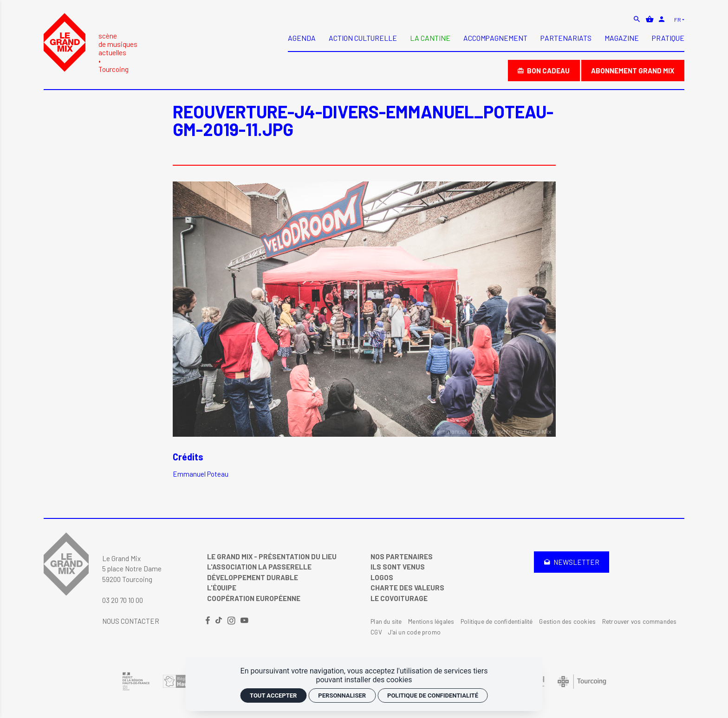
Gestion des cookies (567, 621)
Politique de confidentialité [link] (433, 695)
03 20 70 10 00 (123, 600)
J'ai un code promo (414, 632)
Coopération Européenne (254, 598)
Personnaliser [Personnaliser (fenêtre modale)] (342, 695)
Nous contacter (131, 621)
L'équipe (222, 588)
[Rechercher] (638, 19)
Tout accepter (273, 695)
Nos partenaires (402, 556)
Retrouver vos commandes (640, 621)
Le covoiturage (399, 598)
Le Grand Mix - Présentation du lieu (272, 556)
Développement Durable (253, 577)
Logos (382, 577)
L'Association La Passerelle (259, 567)
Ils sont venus (398, 567)
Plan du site (386, 621)
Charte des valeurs (407, 588)
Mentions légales (431, 621)
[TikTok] (219, 621)
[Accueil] (91, 43)
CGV (376, 632)
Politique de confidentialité (497, 621)
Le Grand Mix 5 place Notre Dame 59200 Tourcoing (132, 569)
